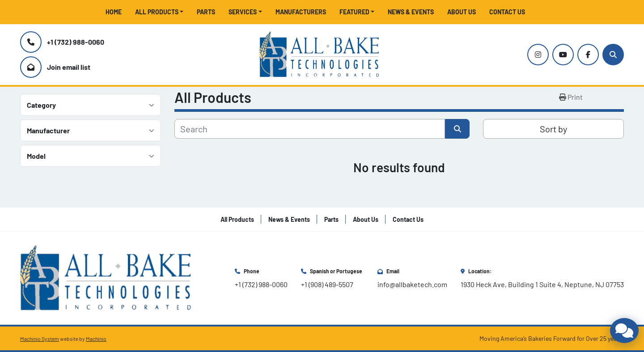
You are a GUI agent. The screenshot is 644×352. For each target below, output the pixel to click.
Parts (206, 12)
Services (243, 12)
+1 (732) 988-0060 (76, 42)
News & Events (411, 12)
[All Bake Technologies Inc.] (110, 277)
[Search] (613, 55)
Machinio (96, 339)
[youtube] (563, 55)
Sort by (553, 129)
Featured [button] (354, 12)
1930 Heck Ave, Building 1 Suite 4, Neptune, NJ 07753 (542, 284)
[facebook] (588, 55)
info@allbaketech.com (412, 284)
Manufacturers (301, 12)
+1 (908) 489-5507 (327, 284)
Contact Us (507, 12)
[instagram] (538, 55)
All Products (157, 12)
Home (114, 12)
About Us (462, 12)
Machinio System (40, 339)
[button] (159, 12)
